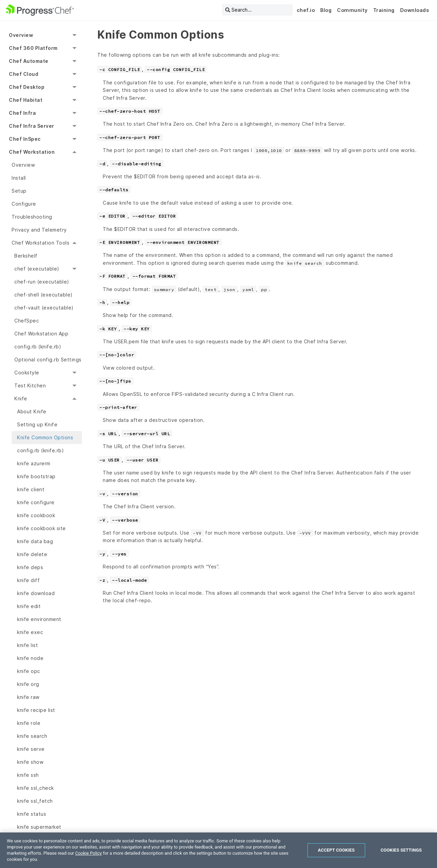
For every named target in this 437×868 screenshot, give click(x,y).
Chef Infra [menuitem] (22, 113)
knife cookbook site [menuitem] (41, 528)
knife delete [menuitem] (32, 554)
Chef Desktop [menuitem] (27, 87)
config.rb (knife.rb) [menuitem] (38, 347)
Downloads (415, 10)
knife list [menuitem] (27, 645)
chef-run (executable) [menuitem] (42, 282)
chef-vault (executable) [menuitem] (44, 308)
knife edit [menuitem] (29, 606)
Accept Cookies (336, 850)
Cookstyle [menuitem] (27, 373)
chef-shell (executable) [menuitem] (44, 295)
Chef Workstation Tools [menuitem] (40, 243)
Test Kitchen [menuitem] (30, 385)
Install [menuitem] (19, 178)
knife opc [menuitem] (29, 671)
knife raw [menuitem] (28, 697)
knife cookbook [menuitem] (36, 515)
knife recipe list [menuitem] (36, 710)
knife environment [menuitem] (39, 619)
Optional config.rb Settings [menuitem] (48, 360)
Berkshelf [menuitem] (26, 256)
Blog (326, 10)
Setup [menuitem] (19, 191)
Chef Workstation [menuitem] (32, 152)
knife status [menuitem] (32, 814)
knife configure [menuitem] (36, 502)
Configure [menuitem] (24, 204)
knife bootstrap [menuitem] (36, 476)
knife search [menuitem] (32, 736)
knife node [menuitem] (30, 658)
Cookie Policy (88, 853)
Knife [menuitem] (21, 398)
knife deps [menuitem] (30, 567)
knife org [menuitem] (28, 684)
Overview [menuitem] (21, 35)
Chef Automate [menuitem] (29, 61)
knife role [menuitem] (29, 723)
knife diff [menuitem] (28, 580)
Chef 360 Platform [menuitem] (33, 48)
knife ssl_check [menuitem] (36, 788)
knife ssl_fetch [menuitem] (35, 801)
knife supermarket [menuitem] (39, 827)
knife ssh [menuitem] (28, 775)
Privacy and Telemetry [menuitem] (39, 230)
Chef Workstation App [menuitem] (41, 334)
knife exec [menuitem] (30, 632)
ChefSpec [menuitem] (27, 321)
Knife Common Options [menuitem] (45, 437)
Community (352, 10)
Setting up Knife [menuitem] (37, 424)
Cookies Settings (401, 850)
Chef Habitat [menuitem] (26, 100)
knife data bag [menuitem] (35, 541)
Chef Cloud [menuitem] (24, 74)
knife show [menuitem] (30, 762)
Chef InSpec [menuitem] (25, 139)
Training (384, 10)
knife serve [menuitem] (31, 749)
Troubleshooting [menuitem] (32, 217)
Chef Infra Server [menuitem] (32, 126)
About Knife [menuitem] (32, 411)
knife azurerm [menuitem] (34, 463)
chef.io (306, 10)
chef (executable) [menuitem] (37, 269)
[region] (218, 850)
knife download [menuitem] (36, 593)
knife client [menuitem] (31, 489)
